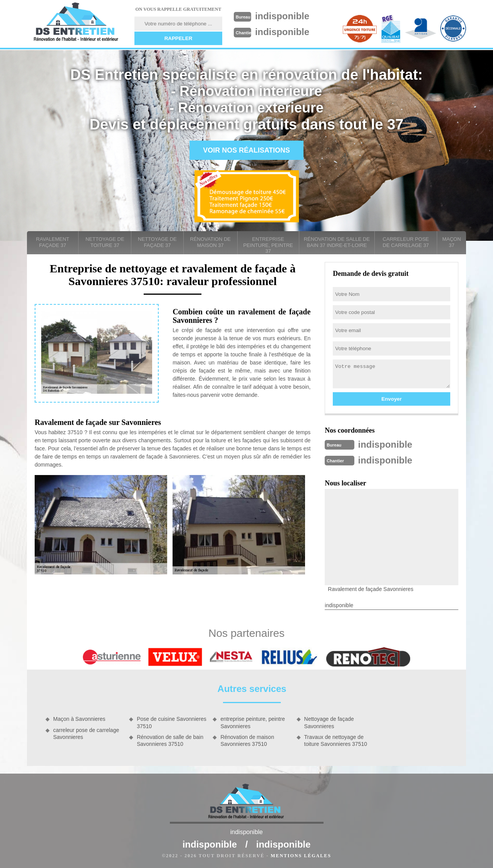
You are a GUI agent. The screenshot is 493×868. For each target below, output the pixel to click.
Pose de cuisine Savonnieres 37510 (172, 722)
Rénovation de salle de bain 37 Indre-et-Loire (337, 242)
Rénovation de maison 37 (210, 242)
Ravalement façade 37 (53, 242)
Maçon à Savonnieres (79, 718)
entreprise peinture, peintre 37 (268, 245)
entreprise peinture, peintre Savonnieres (252, 722)
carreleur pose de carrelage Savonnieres (86, 733)
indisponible (286, 16)
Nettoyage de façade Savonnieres (329, 722)
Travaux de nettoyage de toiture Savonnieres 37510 (336, 740)
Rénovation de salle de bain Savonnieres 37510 (170, 740)
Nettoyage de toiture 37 (105, 242)
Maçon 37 (451, 242)
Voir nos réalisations (246, 150)
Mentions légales (301, 855)
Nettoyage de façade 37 (157, 242)
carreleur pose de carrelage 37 (406, 242)
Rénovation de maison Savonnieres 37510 (247, 740)
